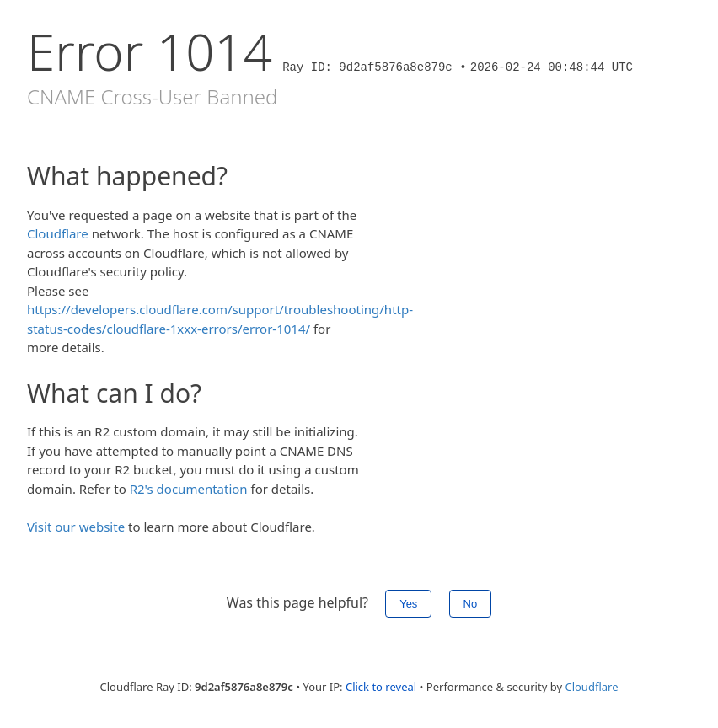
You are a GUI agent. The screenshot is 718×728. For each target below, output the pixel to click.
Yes (408, 604)
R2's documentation (189, 489)
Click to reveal (381, 687)
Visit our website (76, 527)
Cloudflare (58, 233)
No (471, 604)
